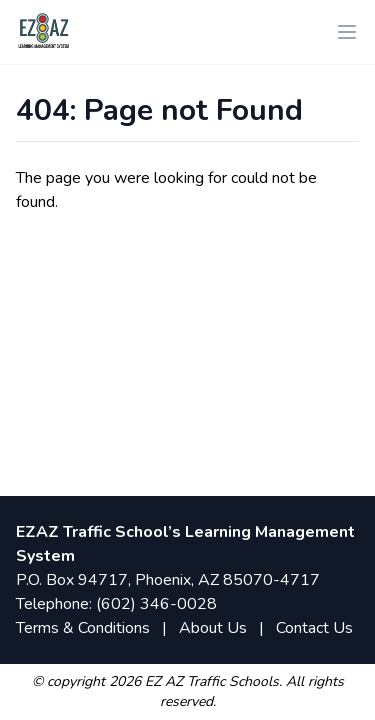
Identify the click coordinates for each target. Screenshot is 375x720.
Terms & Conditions (83, 628)
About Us (213, 628)
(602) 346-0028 (156, 604)
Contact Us (314, 628)
